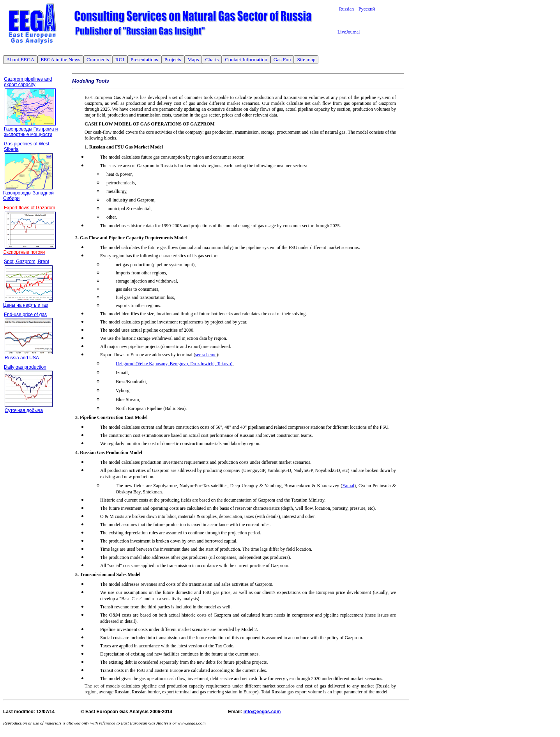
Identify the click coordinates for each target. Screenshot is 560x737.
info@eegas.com (262, 712)
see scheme (206, 355)
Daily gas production (25, 367)
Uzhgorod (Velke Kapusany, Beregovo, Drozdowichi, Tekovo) (174, 364)
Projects (173, 59)
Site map (306, 59)
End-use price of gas (25, 315)
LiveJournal (349, 32)
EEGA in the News (60, 59)
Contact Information (246, 59)
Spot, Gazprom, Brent (26, 262)
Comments (98, 59)
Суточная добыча (24, 410)
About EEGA (20, 59)
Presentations (144, 59)
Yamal (348, 486)
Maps (193, 59)
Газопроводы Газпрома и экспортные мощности (31, 132)
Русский (367, 9)
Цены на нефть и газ (26, 305)
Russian (349, 9)
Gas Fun (282, 59)
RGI (120, 59)
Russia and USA (22, 358)
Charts (212, 59)
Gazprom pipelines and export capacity (28, 82)
